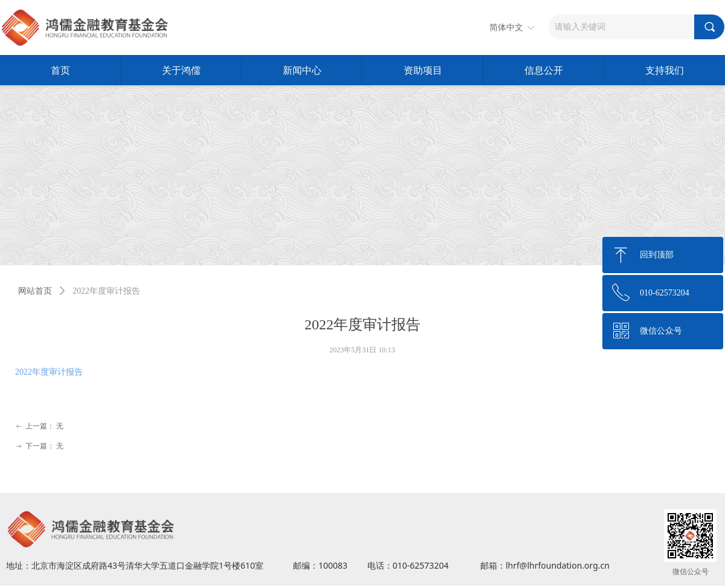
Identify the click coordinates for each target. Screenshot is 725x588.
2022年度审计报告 (49, 372)
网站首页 (35, 291)
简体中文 (506, 27)
